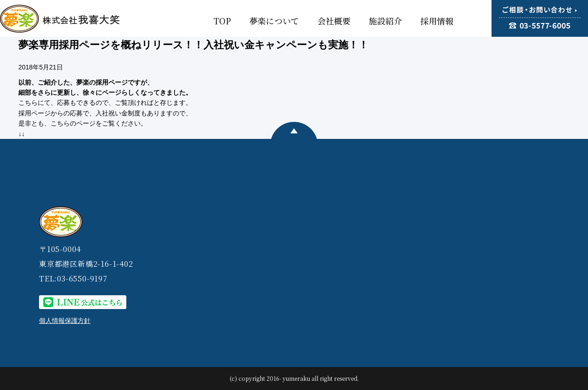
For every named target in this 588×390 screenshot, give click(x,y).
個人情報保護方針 (65, 321)
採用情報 (437, 21)
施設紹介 (385, 21)
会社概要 (334, 21)
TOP (222, 21)
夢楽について (274, 21)
